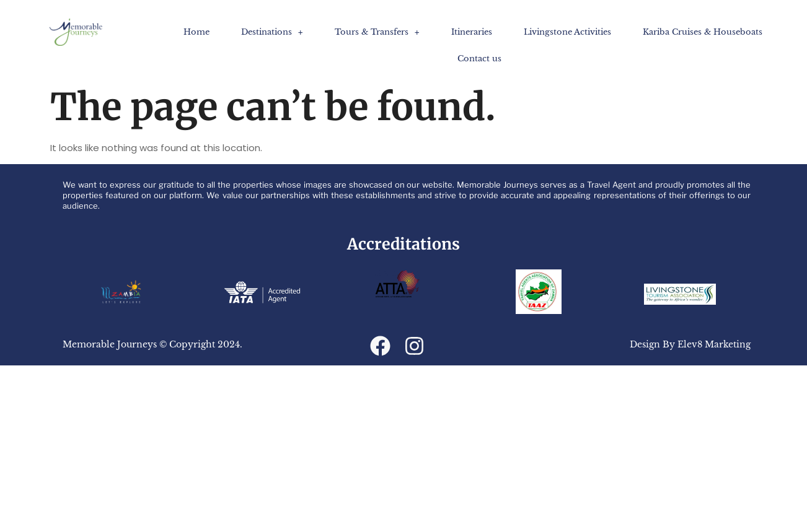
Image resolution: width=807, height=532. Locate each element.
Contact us (479, 59)
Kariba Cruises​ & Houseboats (703, 32)
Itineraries (472, 32)
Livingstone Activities (567, 32)
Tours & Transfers (377, 32)
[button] (272, 32)
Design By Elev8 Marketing (690, 344)
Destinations (272, 32)
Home (196, 32)
